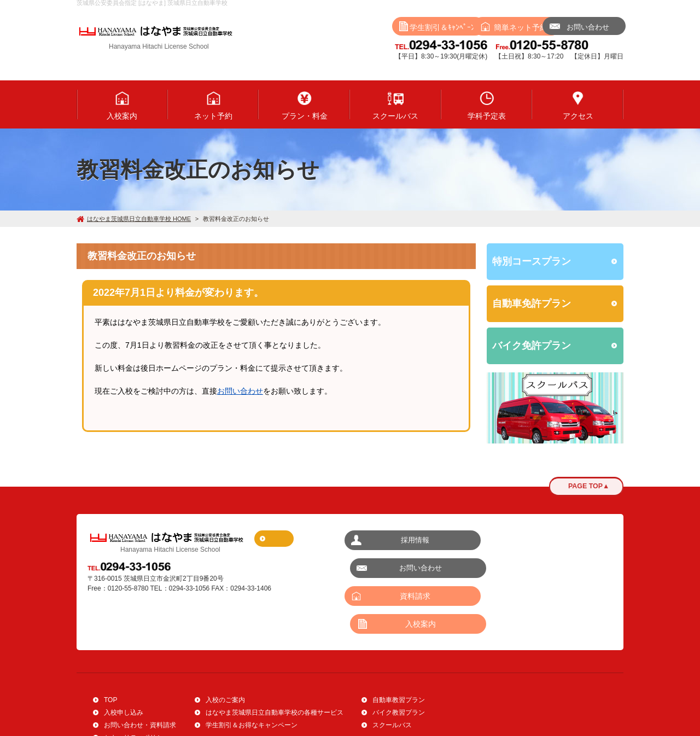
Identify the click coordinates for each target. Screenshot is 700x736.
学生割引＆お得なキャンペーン (252, 676)
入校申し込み (124, 664)
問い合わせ (577, 27)
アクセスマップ (291, 539)
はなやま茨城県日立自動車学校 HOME (134, 219)
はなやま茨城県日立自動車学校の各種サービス (275, 664)
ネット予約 (470, 27)
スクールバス (392, 676)
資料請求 (410, 568)
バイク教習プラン (399, 664)
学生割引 (364, 27)
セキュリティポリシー (137, 689)
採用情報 (410, 540)
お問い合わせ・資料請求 (140, 676)
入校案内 (547, 568)
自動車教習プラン (399, 651)
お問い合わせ (240, 391)
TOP (110, 651)
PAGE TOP (586, 487)
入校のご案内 (225, 651)
